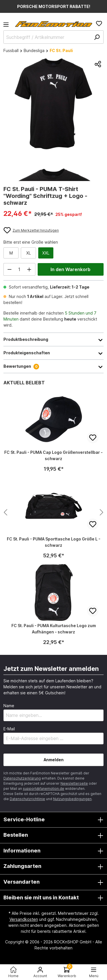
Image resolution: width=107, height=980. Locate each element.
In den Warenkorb (70, 269)
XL (29, 253)
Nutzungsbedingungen (72, 799)
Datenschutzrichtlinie (27, 799)
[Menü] (8, 26)
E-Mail (9, 729)
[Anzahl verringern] (9, 269)
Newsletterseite (74, 783)
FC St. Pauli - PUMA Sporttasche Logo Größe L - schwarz (54, 542)
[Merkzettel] (99, 23)
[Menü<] (94, 972)
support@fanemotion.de (44, 789)
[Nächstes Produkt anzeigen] (5, 513)
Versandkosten (24, 919)
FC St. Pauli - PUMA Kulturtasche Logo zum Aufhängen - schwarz (54, 629)
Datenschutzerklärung (22, 778)
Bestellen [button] (53, 835)
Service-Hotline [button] (53, 820)
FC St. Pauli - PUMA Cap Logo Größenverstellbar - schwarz (53, 455)
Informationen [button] (53, 851)
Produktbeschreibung (53, 339)
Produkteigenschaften (53, 353)
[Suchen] (97, 37)
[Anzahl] (20, 269)
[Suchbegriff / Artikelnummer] (53, 37)
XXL (46, 253)
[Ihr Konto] (40, 972)
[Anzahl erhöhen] (29, 269)
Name (9, 706)
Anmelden (54, 760)
